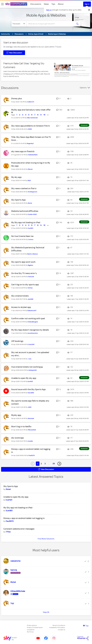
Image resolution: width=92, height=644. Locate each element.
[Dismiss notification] (89, 10)
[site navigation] (2, 4)
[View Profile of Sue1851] (31, 228)
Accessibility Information (57, 627)
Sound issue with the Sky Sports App (28, 389)
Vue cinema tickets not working (26, 367)
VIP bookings (17, 341)
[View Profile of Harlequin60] (33, 370)
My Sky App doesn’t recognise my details (30, 330)
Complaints (31, 630)
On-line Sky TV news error (23, 273)
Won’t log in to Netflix (21, 427)
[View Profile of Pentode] (31, 277)
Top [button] (87, 626)
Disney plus (17, 98)
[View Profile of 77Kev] (8, 532)
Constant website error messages (19, 529)
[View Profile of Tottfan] (30, 288)
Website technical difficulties (25, 211)
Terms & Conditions (59, 625)
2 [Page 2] (41, 464)
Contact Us (61, 630)
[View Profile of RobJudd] (31, 418)
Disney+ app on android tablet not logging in (24, 518)
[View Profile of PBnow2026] (32, 430)
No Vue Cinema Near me (22, 236)
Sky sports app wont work (23, 262)
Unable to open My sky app (24, 378)
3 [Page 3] (45, 464)
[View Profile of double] (30, 441)
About (61, 4)
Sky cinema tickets (20, 296)
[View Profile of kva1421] (30, 381)
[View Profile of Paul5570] (32, 455)
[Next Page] (59, 464)
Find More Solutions (46, 539)
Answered (84, 125)
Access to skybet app (21, 307)
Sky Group (30, 632)
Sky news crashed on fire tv (24, 188)
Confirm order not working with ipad (28, 318)
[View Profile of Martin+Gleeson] (33, 254)
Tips (53, 4)
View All (46, 612)
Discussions (36, 4)
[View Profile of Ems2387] (31, 344)
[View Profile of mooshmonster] (33, 333)
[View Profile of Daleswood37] (32, 311)
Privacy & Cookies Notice (35, 627)
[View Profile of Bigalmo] (31, 265)
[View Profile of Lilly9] (29, 180)
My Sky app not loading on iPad (26, 222)
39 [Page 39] (54, 464)
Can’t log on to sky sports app (25, 285)
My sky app (16, 177)
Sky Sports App (18, 200)
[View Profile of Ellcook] (30, 169)
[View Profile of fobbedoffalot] (33, 155)
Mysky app (16, 415)
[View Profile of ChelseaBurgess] (33, 322)
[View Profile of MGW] (30, 129)
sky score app (17, 438)
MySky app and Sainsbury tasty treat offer (31, 110)
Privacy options (32, 625)
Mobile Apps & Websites (46, 15)
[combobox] (51, 24)
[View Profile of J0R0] (30, 407)
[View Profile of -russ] (30, 359)
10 (44, 115)
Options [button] (83, 88)
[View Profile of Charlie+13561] (32, 214)
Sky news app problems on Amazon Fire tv (31, 126)
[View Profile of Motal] (30, 203)
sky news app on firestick (23, 151)
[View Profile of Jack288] (31, 299)
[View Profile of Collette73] (31, 102)
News (46, 4)
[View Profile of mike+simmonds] (32, 118)
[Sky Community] (16, 4)
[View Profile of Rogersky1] (30, 143)
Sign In (87, 4)
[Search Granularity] (19, 24)
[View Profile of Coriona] (31, 239)
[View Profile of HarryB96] (31, 393)
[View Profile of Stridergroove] (33, 192)
